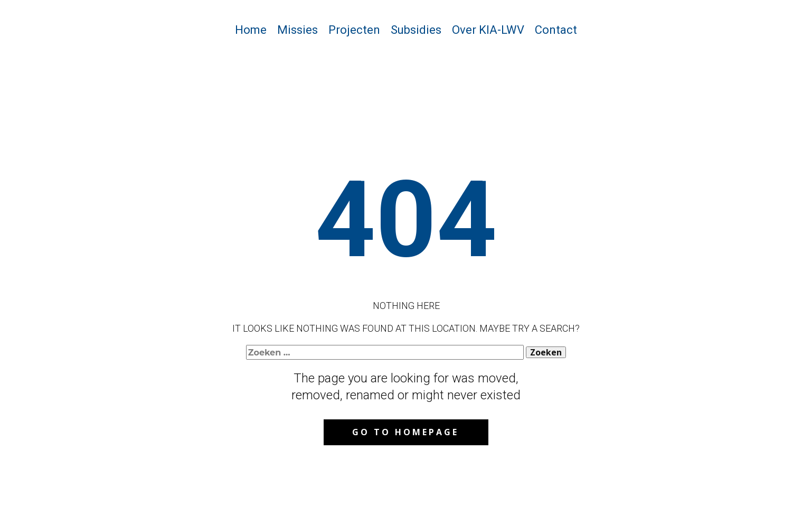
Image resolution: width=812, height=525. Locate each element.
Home (251, 30)
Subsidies (416, 30)
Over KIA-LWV (488, 30)
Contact (556, 30)
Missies (298, 30)
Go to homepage (405, 432)
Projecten (354, 30)
